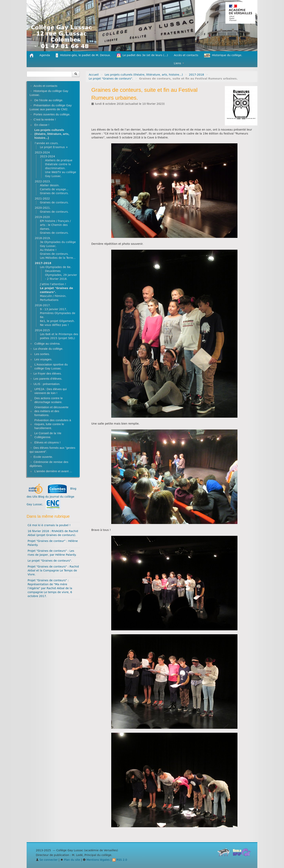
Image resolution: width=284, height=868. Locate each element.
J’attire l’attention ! (53, 284)
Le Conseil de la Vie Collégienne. (48, 435)
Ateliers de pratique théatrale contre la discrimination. (59, 164)
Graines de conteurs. (54, 193)
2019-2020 (42, 217)
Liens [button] (179, 63)
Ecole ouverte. (43, 457)
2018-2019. (43, 238)
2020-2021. (43, 208)
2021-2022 (42, 198)
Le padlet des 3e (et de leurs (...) (142, 55)
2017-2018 (196, 75)
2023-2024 (42, 152)
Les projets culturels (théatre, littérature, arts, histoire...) (144, 75)
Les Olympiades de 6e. (56, 267)
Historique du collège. (223, 55)
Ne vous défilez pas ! (54, 325)
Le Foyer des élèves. (48, 373)
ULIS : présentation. (47, 384)
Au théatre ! (48, 250)
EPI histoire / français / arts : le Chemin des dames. (55, 225)
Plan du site (70, 860)
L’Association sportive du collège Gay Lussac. (51, 366)
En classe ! (42, 125)
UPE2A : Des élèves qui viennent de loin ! (50, 391)
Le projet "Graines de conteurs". (111, 79)
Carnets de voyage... (54, 189)
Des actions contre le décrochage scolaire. (49, 400)
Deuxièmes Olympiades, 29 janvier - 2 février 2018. (61, 275)
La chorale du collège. (48, 349)
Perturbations (49, 300)
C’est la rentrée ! (45, 119)
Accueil (94, 75)
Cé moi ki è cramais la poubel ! (49, 525)
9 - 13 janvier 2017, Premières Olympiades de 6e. (57, 313)
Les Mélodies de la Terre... (58, 258)
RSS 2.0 (120, 860)
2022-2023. (43, 181)
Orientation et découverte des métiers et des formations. (51, 411)
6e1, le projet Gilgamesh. (57, 321)
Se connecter (47, 860)
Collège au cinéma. (47, 344)
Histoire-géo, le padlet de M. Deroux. (83, 55)
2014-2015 (42, 330)
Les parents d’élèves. (48, 379)
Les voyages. (43, 359)
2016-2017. (43, 305)
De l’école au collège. (49, 100)
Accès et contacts (186, 55)
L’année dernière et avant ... (53, 471)
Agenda (45, 55)
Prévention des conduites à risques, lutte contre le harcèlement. (53, 424)
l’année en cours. (47, 143)
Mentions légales (96, 860)
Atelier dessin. (50, 185)
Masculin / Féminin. (53, 296)
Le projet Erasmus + (54, 147)
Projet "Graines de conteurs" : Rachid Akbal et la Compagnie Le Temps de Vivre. (53, 570)
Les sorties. (42, 354)
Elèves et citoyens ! (47, 442)
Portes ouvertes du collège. (52, 114)
